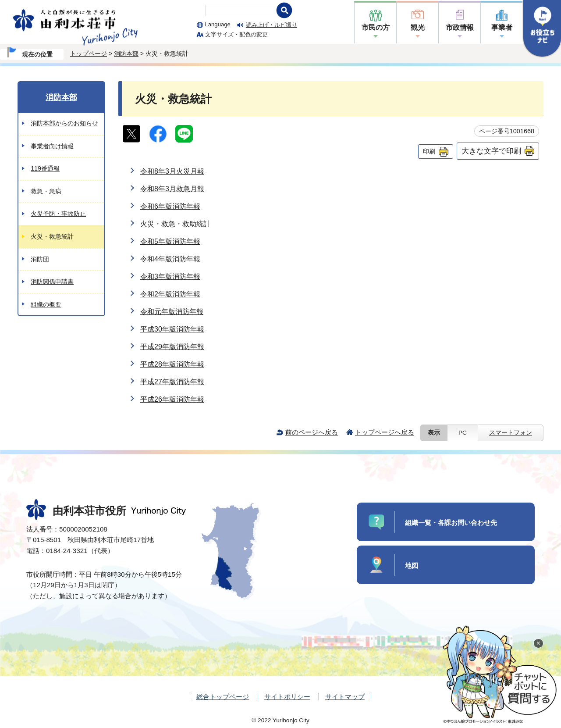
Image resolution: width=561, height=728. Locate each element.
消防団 (40, 259)
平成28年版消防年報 (172, 364)
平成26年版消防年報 (172, 399)
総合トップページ (223, 697)
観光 (418, 27)
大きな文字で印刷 (491, 151)
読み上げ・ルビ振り (272, 25)
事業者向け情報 (52, 146)
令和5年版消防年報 (170, 241)
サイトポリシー (287, 697)
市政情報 (460, 27)
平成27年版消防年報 (172, 382)
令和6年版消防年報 (170, 206)
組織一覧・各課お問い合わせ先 (451, 523)
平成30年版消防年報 (172, 329)
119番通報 (45, 168)
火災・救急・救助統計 (175, 224)
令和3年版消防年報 (170, 277)
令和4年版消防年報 (170, 259)
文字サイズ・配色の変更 (236, 34)
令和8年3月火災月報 (172, 171)
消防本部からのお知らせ (64, 123)
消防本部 (126, 54)
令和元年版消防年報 (172, 312)
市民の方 (376, 27)
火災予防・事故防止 (58, 214)
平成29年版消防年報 (172, 347)
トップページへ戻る (385, 432)
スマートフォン (511, 433)
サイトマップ (345, 697)
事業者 (502, 27)
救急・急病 (46, 191)
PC (463, 433)
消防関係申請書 (52, 282)
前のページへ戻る (312, 432)
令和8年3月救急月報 (172, 189)
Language (218, 24)
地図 (412, 566)
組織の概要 (46, 304)
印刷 (429, 151)
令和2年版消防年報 (170, 294)
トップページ (89, 54)
